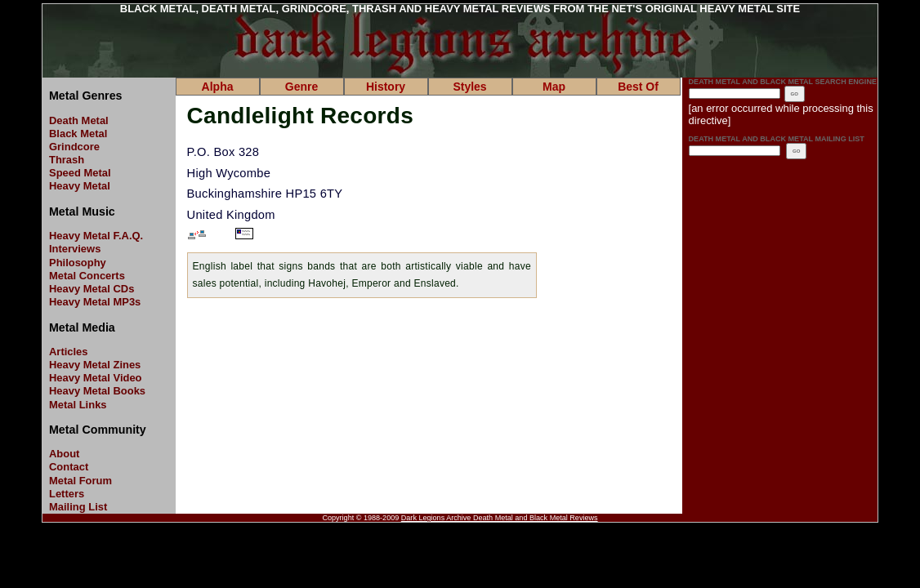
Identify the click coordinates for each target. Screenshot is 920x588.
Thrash (67, 160)
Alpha (218, 87)
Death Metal (79, 120)
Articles (69, 352)
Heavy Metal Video (96, 378)
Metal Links (78, 405)
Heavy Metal (80, 186)
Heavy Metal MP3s (95, 302)
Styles (469, 87)
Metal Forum (80, 481)
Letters (67, 494)
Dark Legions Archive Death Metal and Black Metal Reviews (500, 518)
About (64, 454)
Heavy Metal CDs (92, 289)
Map (554, 87)
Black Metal (78, 134)
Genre (301, 87)
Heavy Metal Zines (95, 365)
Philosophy (78, 263)
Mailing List (78, 507)
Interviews (75, 249)
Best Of (638, 87)
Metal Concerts (87, 276)
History (386, 87)
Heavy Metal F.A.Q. (96, 236)
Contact (69, 467)
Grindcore (74, 147)
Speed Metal (80, 173)
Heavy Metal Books (97, 391)
